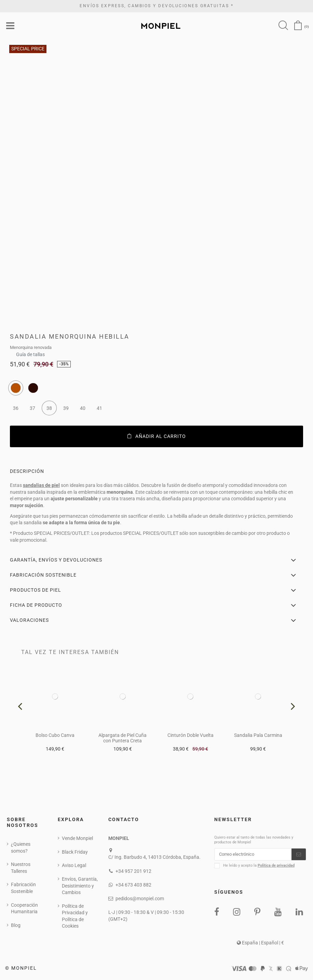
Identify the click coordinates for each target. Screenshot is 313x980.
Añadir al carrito (157, 437)
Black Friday (75, 853)
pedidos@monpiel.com (140, 899)
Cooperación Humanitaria (24, 909)
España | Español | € (260, 945)
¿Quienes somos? (21, 848)
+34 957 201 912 (133, 872)
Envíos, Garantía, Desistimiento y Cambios (80, 886)
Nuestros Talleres (21, 868)
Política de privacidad (276, 868)
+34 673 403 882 (133, 885)
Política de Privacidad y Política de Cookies (75, 917)
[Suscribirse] (299, 856)
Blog (16, 926)
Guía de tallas (30, 353)
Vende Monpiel (77, 839)
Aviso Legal (74, 866)
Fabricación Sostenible (23, 889)
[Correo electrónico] (253, 856)
